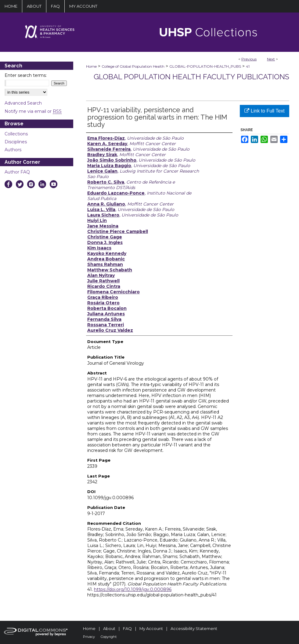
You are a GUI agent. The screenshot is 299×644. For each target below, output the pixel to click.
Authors (13, 150)
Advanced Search (23, 103)
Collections (16, 134)
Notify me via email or (33, 111)
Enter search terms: (26, 75)
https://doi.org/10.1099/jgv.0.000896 (133, 589)
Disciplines (16, 142)
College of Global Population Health (133, 66)
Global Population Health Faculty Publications (191, 77)
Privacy (89, 637)
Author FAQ (17, 172)
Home (91, 66)
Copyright (109, 637)
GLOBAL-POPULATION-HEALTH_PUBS (205, 66)
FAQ (127, 628)
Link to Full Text (264, 111)
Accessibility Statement (194, 628)
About (109, 628)
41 (248, 66)
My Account (151, 628)
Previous (249, 59)
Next (271, 59)
